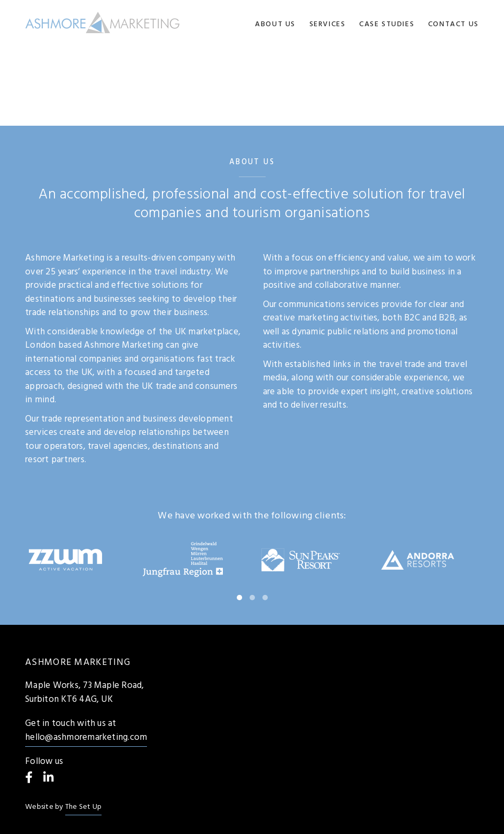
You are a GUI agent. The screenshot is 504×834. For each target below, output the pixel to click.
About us (275, 24)
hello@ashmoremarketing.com (86, 737)
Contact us (453, 24)
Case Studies (387, 24)
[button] (239, 598)
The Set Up (83, 807)
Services (328, 24)
